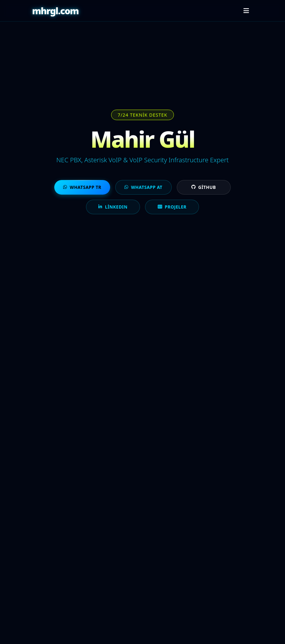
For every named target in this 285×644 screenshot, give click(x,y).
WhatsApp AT (143, 187)
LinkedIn (113, 207)
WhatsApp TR (82, 187)
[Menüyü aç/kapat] (246, 11)
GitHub (204, 187)
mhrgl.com (55, 11)
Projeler (172, 207)
